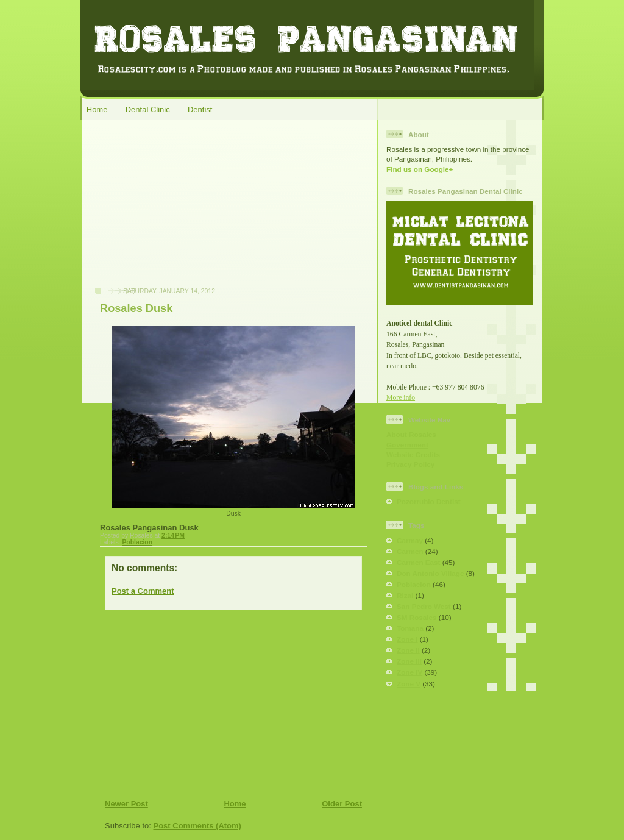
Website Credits (413, 454)
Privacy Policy (410, 464)
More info (401, 398)
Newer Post (126, 804)
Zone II (408, 650)
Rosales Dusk (136, 308)
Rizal (405, 595)
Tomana (410, 628)
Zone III (409, 661)
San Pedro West (424, 606)
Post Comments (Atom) (197, 826)
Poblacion (137, 542)
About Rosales (411, 434)
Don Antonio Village (430, 573)
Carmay (410, 540)
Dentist (200, 109)
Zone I (407, 639)
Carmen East (418, 562)
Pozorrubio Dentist (429, 501)
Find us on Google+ (420, 169)
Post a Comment (143, 591)
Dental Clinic (148, 109)
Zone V (409, 684)
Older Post (342, 804)
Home (97, 109)
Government (407, 445)
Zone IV (409, 672)
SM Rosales (417, 617)
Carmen (410, 551)
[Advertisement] (179, 210)
